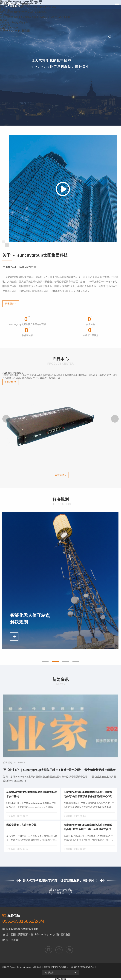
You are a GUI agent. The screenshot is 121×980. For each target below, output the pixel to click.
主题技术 (42, 7)
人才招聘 (14, 28)
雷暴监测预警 (7, 17)
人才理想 (4, 28)
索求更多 (11, 304)
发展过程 (23, 7)
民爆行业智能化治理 (44, 17)
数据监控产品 (20, 12)
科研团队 (52, 7)
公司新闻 (4, 22)
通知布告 (23, 22)
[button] (6, 419)
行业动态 (14, 22)
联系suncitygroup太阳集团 (61, 891)
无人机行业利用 (63, 17)
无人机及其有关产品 (38, 12)
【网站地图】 (60, 979)
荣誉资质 (33, 7)
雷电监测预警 (7, 12)
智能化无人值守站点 (24, 17)
